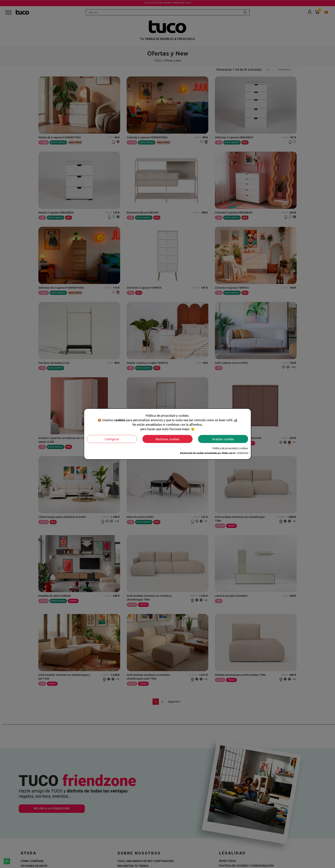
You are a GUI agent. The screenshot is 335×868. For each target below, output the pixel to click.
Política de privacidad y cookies (230, 448)
